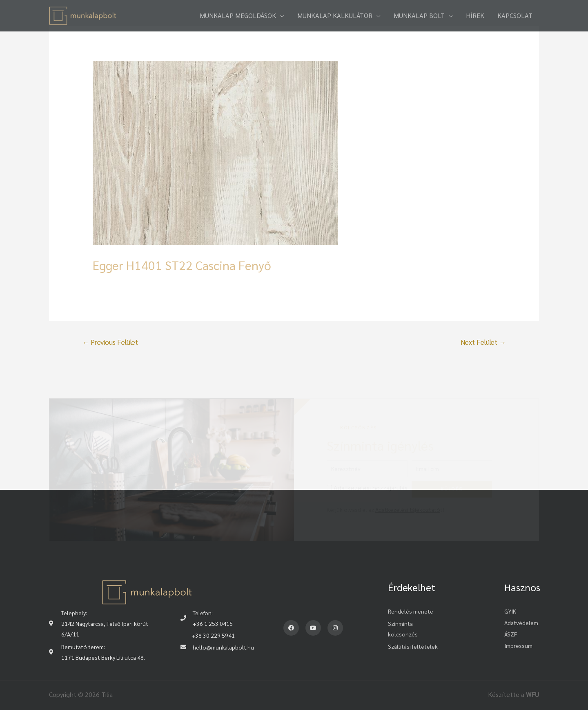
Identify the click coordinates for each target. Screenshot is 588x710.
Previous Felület (110, 342)
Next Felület (483, 342)
